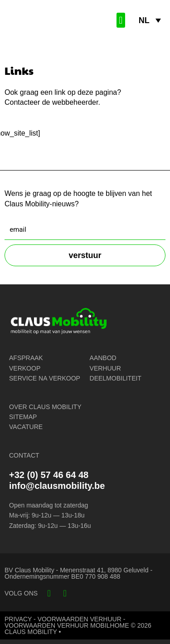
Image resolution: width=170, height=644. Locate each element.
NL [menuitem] (144, 20)
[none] (150, 20)
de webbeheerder (70, 102)
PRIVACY (18, 619)
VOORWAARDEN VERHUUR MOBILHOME (67, 625)
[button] (121, 20)
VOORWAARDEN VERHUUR (80, 619)
